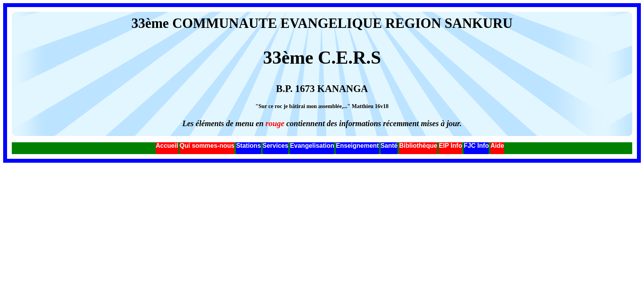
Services (276, 146)
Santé (389, 146)
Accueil (167, 146)
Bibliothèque (418, 146)
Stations (248, 146)
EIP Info (450, 146)
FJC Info (476, 146)
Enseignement (357, 146)
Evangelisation (312, 146)
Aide (497, 146)
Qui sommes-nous (207, 146)
